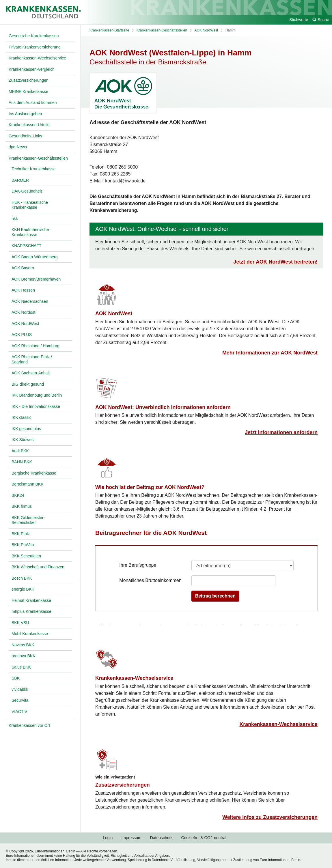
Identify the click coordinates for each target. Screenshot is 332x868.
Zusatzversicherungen (123, 785)
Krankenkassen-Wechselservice (134, 678)
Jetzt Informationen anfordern (281, 432)
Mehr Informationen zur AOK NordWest (270, 353)
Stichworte (299, 20)
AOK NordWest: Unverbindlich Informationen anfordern (163, 407)
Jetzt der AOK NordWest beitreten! (276, 262)
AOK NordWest (114, 313)
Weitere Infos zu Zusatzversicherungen (270, 817)
